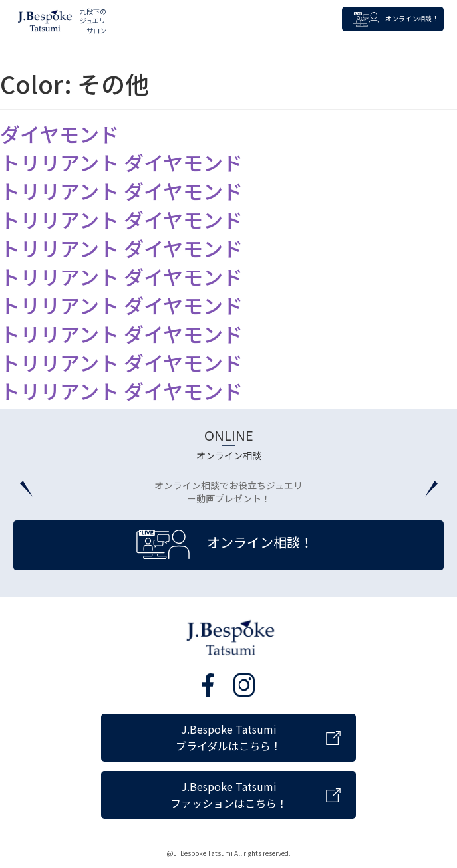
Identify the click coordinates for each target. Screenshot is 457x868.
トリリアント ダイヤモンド (121, 162)
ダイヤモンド (60, 134)
